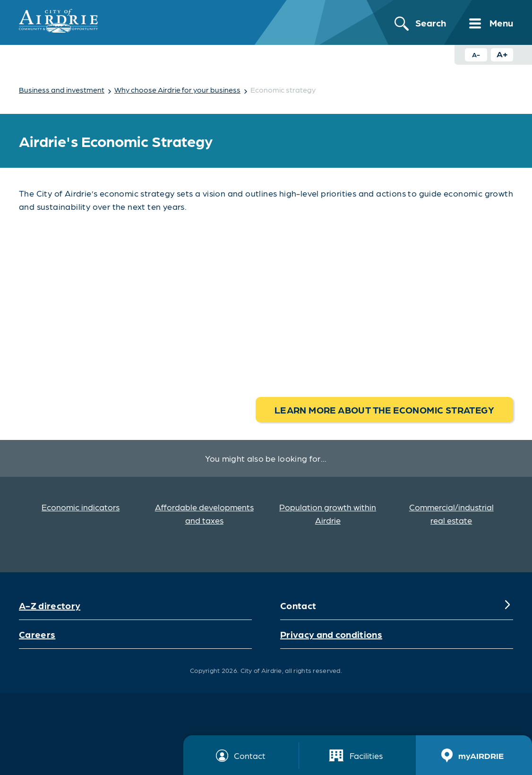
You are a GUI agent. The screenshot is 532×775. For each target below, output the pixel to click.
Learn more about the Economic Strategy (384, 410)
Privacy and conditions (331, 634)
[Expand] (507, 605)
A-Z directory (50, 605)
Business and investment (62, 90)
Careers (37, 634)
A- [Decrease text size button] (476, 54)
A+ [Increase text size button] (502, 54)
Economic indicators (81, 507)
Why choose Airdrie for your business (177, 90)
